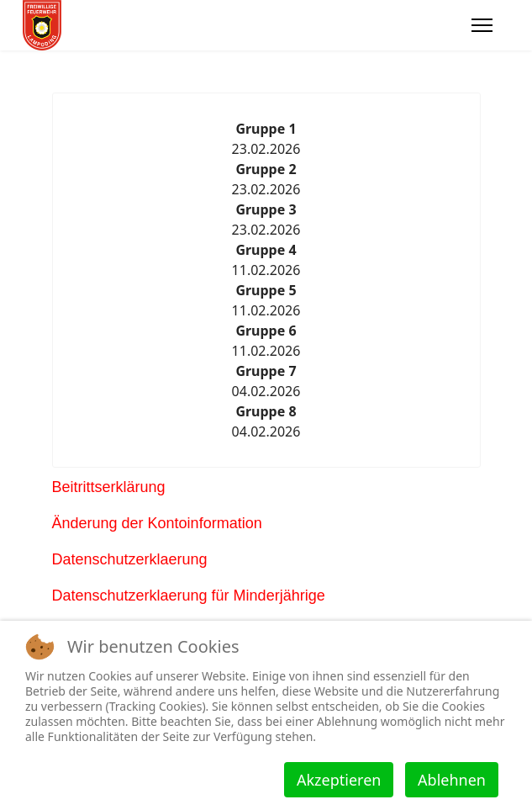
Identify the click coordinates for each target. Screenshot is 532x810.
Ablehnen (452, 780)
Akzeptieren (339, 780)
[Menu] (482, 25)
